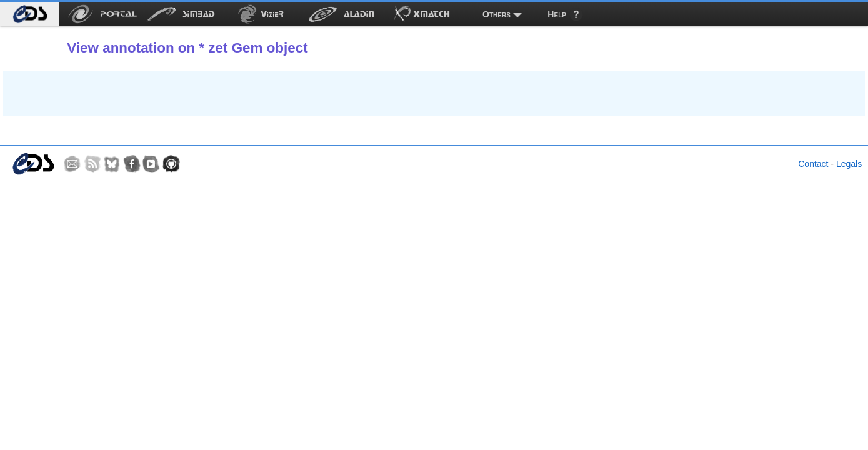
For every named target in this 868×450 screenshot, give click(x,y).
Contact (813, 164)
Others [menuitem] (496, 14)
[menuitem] (30, 14)
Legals (849, 164)
